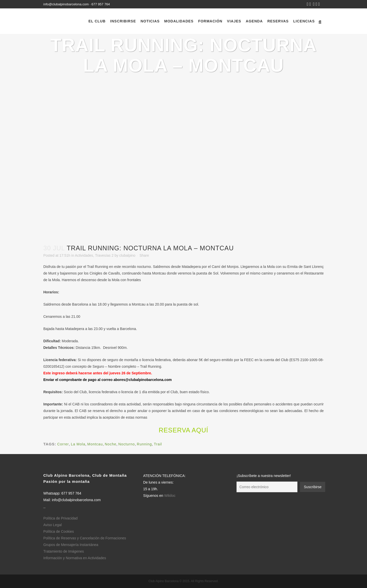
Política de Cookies (59, 531)
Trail (158, 444)
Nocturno (127, 444)
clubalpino (127, 255)
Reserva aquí (183, 430)
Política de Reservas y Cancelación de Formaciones (85, 538)
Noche (110, 444)
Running (144, 444)
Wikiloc (170, 496)
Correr (63, 444)
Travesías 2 (104, 255)
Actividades (84, 255)
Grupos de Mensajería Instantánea (71, 545)
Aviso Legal (53, 525)
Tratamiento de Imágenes (64, 551)
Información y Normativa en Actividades (75, 558)
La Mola (78, 444)
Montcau (95, 444)
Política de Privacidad (61, 518)
